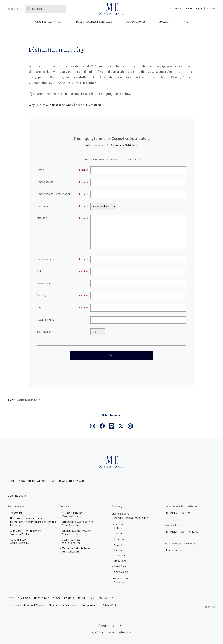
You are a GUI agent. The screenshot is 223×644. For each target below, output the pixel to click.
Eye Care (119, 550)
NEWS (56, 598)
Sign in (199, 9)
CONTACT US (106, 598)
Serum (118, 534)
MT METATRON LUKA (178, 513)
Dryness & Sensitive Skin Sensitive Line (76, 533)
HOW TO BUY (41, 598)
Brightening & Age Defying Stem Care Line (78, 524)
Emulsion (120, 539)
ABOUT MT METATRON (48, 22)
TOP (10, 400)
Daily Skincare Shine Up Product (20, 541)
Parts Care (120, 567)
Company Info (90, 605)
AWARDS (165, 22)
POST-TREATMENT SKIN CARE (94, 22)
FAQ (186, 22)
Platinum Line (174, 550)
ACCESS (211, 9)
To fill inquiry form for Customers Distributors (111, 145)
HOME (11, 481)
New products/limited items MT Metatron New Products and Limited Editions (33, 522)
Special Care (121, 572)
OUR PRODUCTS (136, 22)
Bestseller (16, 513)
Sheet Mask (121, 556)
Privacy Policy (110, 605)
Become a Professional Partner (26, 605)
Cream (118, 545)
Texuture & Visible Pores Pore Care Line (76, 550)
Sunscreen (120, 582)
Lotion (118, 528)
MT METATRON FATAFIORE (182, 532)
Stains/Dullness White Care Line (71, 541)
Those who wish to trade (180, 9)
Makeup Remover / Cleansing (131, 518)
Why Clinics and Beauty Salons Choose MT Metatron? (65, 105)
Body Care (120, 561)
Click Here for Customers (63, 605)
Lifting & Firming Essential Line (72, 515)
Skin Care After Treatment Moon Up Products (26, 533)
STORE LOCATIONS (19, 598)
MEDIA (82, 598)
